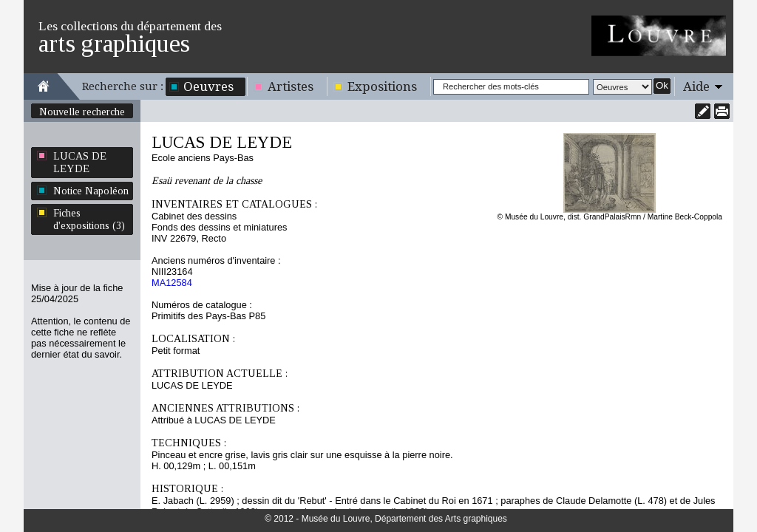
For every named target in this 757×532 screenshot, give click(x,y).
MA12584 (172, 283)
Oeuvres (208, 86)
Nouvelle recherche (82, 112)
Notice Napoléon (91, 191)
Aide (696, 86)
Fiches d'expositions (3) (89, 219)
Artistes (291, 86)
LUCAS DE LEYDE (80, 162)
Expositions (382, 86)
